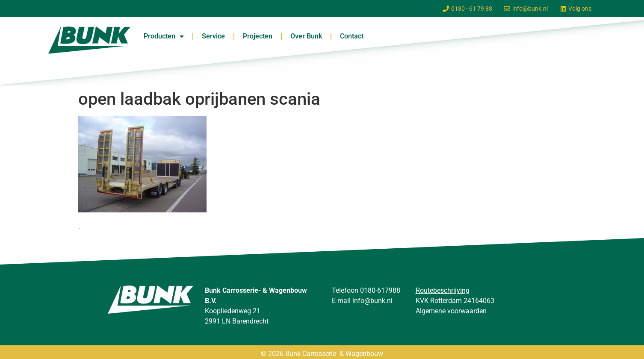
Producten (164, 36)
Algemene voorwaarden (451, 311)
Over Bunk (306, 36)
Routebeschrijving (443, 290)
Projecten (258, 36)
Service (213, 36)
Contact (352, 36)
